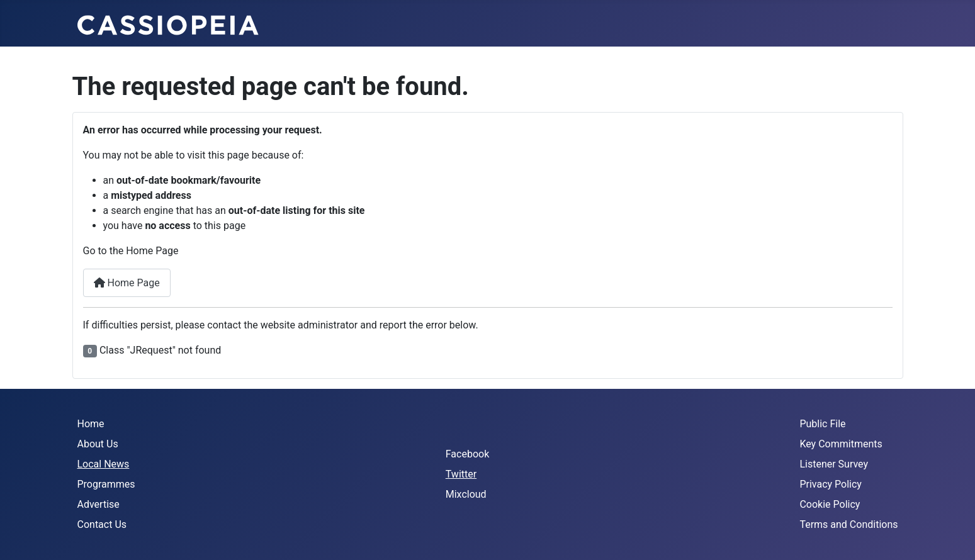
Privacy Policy (831, 484)
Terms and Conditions (848, 524)
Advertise (99, 504)
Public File (822, 424)
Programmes (106, 484)
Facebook (467, 454)
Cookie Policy (830, 504)
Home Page (127, 283)
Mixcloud (466, 494)
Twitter (461, 474)
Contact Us (102, 524)
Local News (104, 464)
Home (91, 424)
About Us (98, 444)
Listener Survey (834, 464)
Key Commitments (841, 444)
